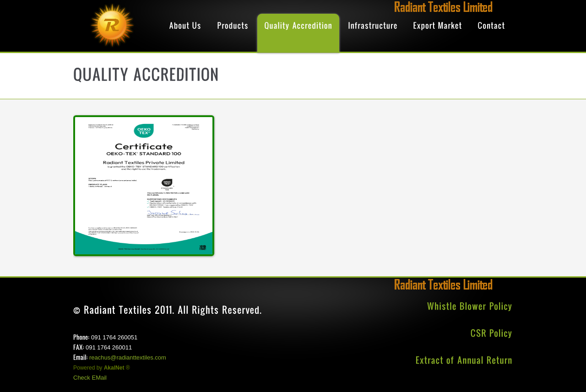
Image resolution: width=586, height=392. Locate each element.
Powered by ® (102, 368)
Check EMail (90, 378)
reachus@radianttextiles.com (128, 357)
